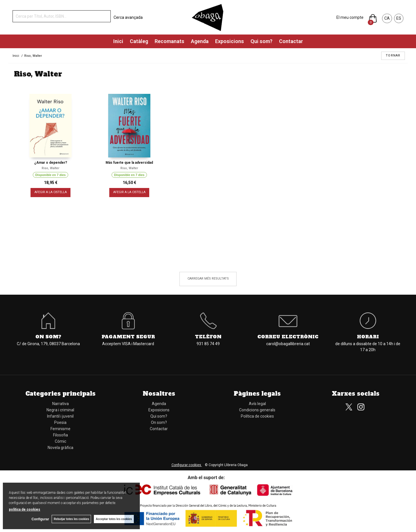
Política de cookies (257, 416)
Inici (118, 41)
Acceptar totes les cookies (114, 519)
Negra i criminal (60, 410)
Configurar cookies (187, 465)
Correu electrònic (288, 337)
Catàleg (139, 41)
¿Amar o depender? (51, 163)
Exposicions (230, 41)
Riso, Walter (51, 168)
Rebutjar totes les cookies (71, 519)
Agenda (200, 41)
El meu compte (350, 17)
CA (387, 18)
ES (399, 18)
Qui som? (261, 41)
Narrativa (60, 404)
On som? (48, 337)
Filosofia (60, 435)
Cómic (60, 441)
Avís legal (257, 404)
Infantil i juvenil (60, 416)
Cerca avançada (128, 17)
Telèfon (208, 337)
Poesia (60, 422)
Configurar (40, 519)
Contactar (291, 41)
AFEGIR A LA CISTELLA (51, 192)
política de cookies (25, 509)
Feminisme (60, 429)
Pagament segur (128, 337)
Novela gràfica (60, 448)
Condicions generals (257, 410)
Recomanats (169, 41)
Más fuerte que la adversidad (129, 163)
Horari (368, 337)
